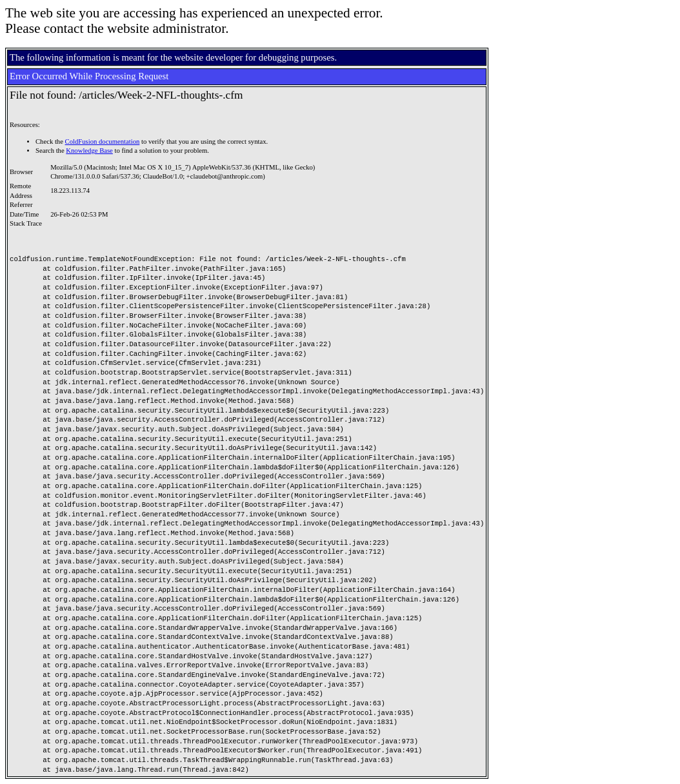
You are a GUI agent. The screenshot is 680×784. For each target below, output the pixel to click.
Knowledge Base (89, 151)
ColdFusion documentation (103, 142)
